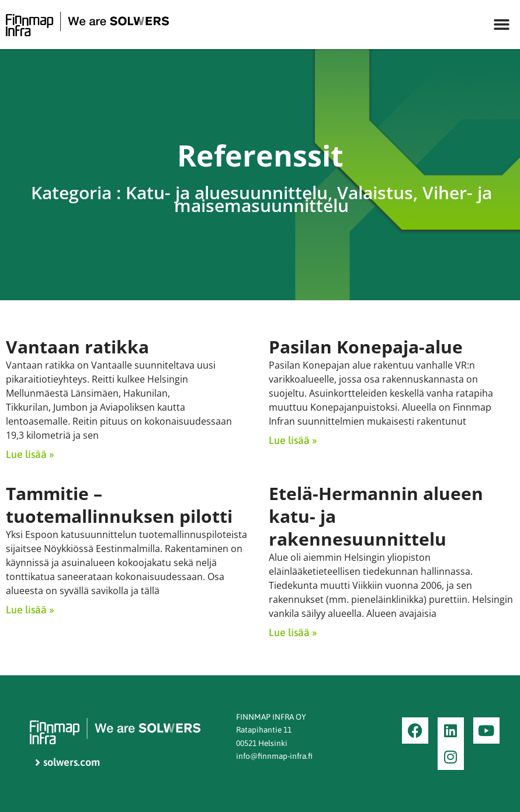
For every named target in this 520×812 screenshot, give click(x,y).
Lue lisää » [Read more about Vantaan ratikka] (30, 454)
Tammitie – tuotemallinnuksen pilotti (119, 505)
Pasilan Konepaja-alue (366, 347)
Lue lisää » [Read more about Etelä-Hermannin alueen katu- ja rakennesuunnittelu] (293, 632)
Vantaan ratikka (77, 347)
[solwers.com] (130, 763)
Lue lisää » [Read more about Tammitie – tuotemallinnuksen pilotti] (30, 610)
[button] (501, 25)
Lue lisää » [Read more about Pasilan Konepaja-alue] (293, 440)
